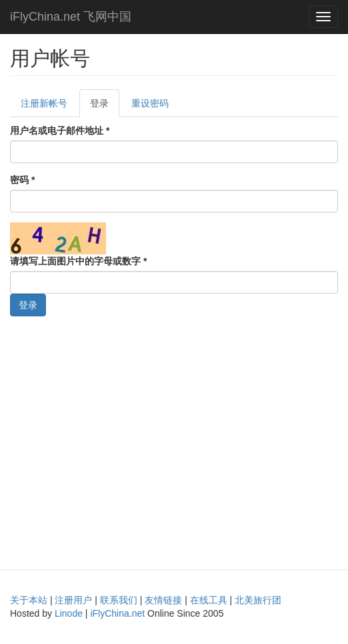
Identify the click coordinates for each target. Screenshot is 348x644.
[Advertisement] (174, 440)
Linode (69, 613)
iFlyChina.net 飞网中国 (71, 17)
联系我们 (119, 600)
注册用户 (73, 600)
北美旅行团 (258, 600)
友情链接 (163, 600)
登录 (105, 107)
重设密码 (150, 103)
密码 (22, 180)
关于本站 (29, 600)
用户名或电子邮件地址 (60, 131)
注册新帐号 (44, 103)
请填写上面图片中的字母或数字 (78, 261)
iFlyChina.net (117, 613)
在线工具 (209, 600)
